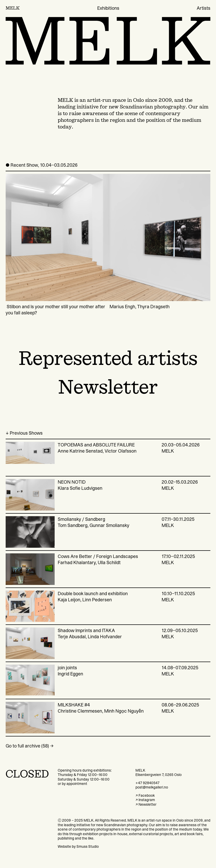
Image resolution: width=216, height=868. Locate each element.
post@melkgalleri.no (152, 787)
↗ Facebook (145, 795)
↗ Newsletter (146, 804)
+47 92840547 (148, 783)
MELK (13, 8)
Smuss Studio (88, 846)
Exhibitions (108, 8)
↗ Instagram (145, 800)
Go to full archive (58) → (30, 746)
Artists (204, 8)
